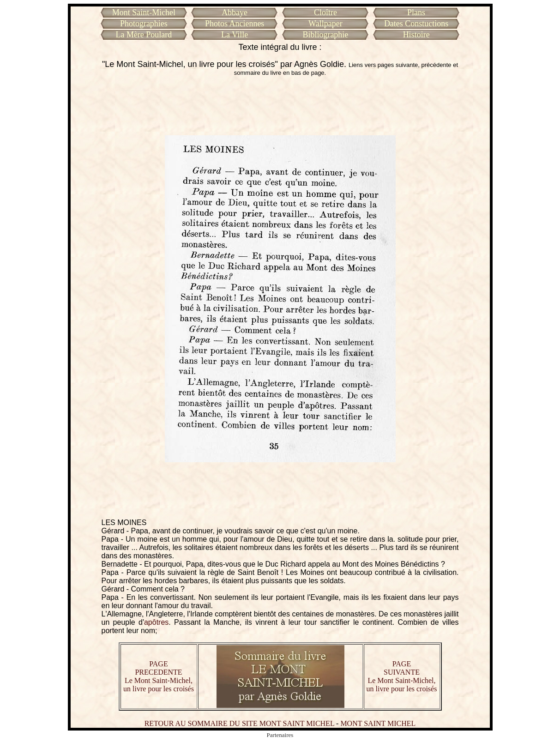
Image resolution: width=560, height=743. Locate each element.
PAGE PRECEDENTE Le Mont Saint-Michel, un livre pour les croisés (159, 676)
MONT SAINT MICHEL (378, 723)
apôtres (156, 622)
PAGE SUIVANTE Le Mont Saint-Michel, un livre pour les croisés (402, 676)
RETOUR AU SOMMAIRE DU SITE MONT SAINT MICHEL (239, 723)
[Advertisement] (280, 106)
